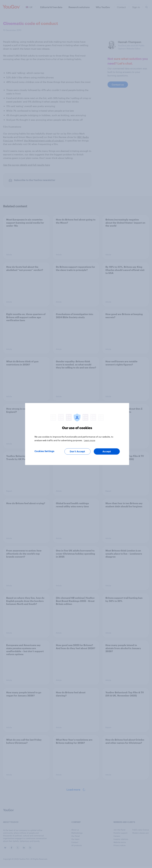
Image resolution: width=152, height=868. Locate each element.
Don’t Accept (77, 452)
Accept (107, 452)
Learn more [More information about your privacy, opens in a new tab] (90, 440)
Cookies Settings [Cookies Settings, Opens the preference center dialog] (44, 451)
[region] (77, 434)
